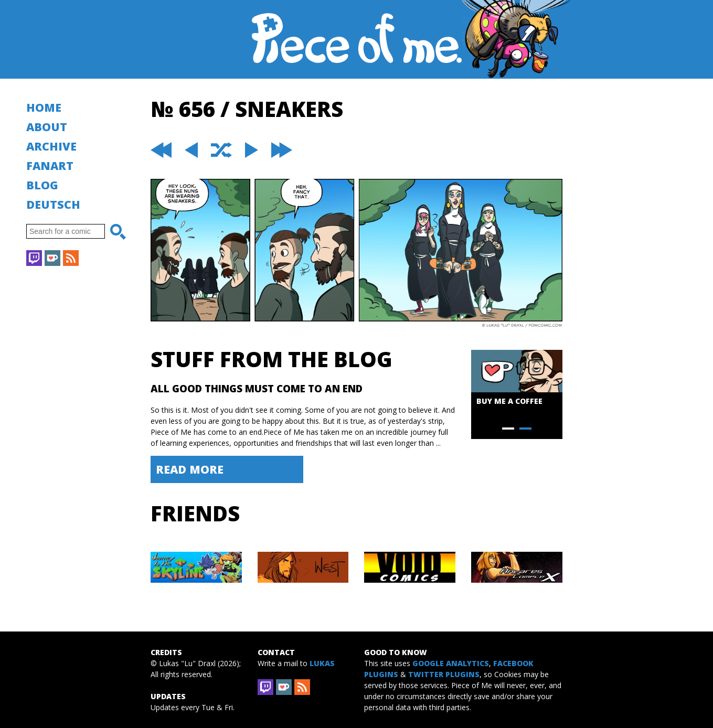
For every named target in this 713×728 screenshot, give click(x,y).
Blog (42, 185)
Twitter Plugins (444, 674)
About (47, 127)
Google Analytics (451, 663)
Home (44, 107)
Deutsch (53, 204)
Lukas (322, 663)
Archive (51, 146)
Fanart (50, 165)
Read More (190, 469)
